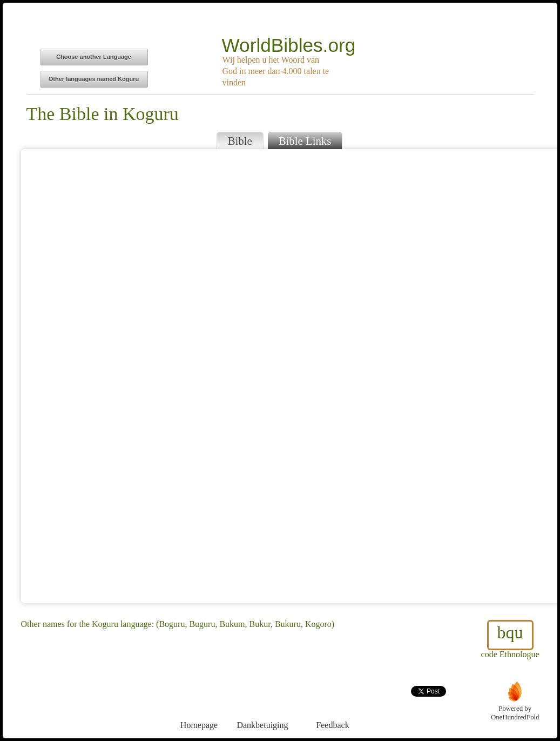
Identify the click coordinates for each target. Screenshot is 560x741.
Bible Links (305, 141)
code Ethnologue (510, 639)
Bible (240, 141)
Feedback (333, 705)
